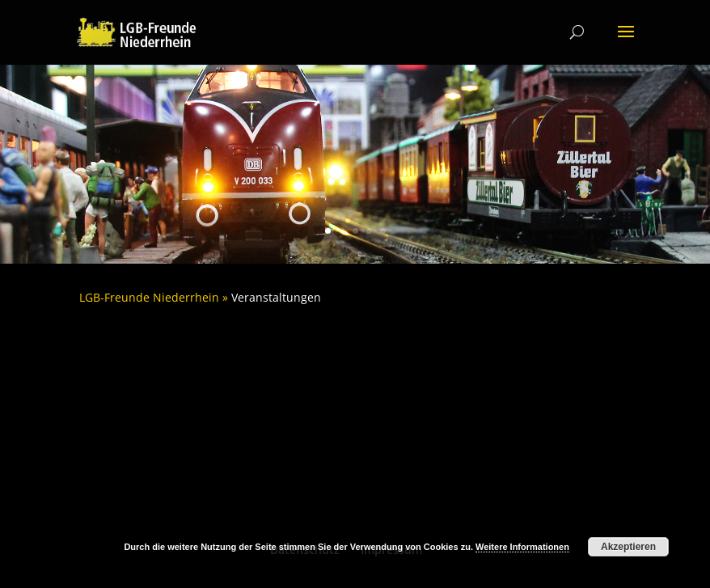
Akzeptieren (628, 547)
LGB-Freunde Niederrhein (149, 297)
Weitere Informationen (522, 547)
